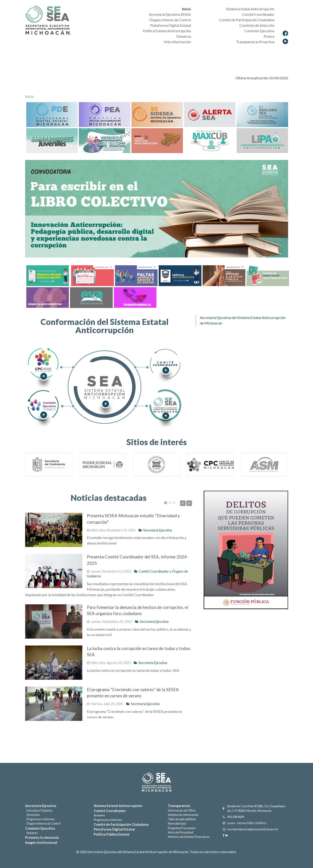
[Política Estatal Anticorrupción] (105, 114)
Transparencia (179, 806)
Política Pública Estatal (112, 834)
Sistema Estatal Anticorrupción (118, 806)
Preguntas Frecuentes (182, 828)
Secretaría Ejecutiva (155, 530)
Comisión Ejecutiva (40, 828)
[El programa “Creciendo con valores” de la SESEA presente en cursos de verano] (54, 704)
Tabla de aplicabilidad (182, 819)
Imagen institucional (41, 843)
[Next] (189, 503)
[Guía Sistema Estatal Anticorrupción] (48, 275)
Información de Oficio (182, 810)
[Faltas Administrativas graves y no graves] (136, 275)
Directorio (32, 815)
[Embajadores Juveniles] (52, 140)
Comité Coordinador (110, 811)
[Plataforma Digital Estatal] (52, 114)
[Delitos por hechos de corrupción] (92, 275)
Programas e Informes (40, 819)
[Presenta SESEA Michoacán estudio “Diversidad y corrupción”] (54, 530)
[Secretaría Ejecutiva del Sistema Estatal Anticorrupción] (48, 21)
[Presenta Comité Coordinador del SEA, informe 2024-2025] (54, 571)
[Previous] (183, 503)
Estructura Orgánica (39, 810)
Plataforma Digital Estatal (114, 829)
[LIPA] (262, 140)
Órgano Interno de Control (43, 823)
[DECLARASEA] (262, 114)
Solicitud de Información (183, 815)
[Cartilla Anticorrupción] (179, 275)
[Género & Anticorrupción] (47, 297)
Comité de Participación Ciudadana (121, 824)
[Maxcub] (210, 140)
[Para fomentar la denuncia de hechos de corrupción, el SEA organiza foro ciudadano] (54, 621)
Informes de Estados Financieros (189, 837)
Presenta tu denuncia (42, 837)
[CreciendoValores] (105, 140)
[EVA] (91, 297)
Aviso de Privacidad (181, 832)
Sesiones (31, 833)
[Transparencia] (135, 297)
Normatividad (177, 823)
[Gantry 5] (157, 782)
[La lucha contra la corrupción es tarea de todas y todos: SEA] (54, 663)
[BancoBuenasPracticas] (157, 140)
